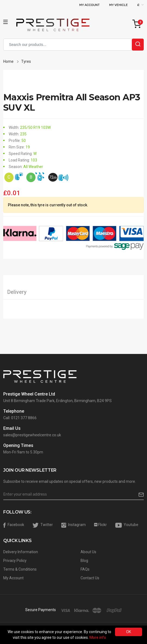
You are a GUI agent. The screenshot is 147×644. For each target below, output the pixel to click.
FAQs (85, 569)
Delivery (17, 292)
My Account (89, 5)
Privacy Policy (15, 561)
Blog (84, 561)
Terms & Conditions (20, 569)
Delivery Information (21, 552)
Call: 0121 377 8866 (20, 418)
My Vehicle (118, 5)
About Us (88, 552)
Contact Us (90, 578)
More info (98, 637)
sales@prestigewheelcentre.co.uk (32, 435)
